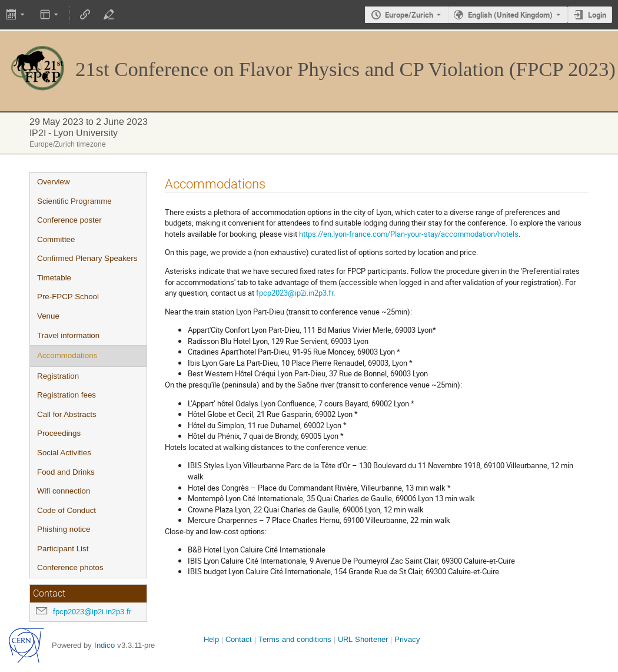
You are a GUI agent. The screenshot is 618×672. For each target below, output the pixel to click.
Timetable (54, 278)
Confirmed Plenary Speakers (87, 258)
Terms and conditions (295, 639)
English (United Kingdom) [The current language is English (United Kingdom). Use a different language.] (510, 15)
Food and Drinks (66, 472)
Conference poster (69, 220)
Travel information (68, 335)
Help (211, 639)
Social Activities (64, 453)
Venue (48, 316)
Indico (104, 645)
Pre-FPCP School (68, 297)
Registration (58, 376)
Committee (56, 239)
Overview (54, 182)
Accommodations (67, 355)
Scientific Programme (74, 201)
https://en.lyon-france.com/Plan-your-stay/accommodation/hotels (409, 234)
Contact (239, 639)
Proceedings (59, 433)
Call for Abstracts (67, 414)
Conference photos (70, 567)
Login (597, 15)
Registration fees (67, 395)
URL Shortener (363, 639)
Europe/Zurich (409, 15)
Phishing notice (64, 529)
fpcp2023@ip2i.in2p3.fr (92, 612)
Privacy (407, 639)
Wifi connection (64, 491)
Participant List (63, 549)
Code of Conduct (67, 510)
